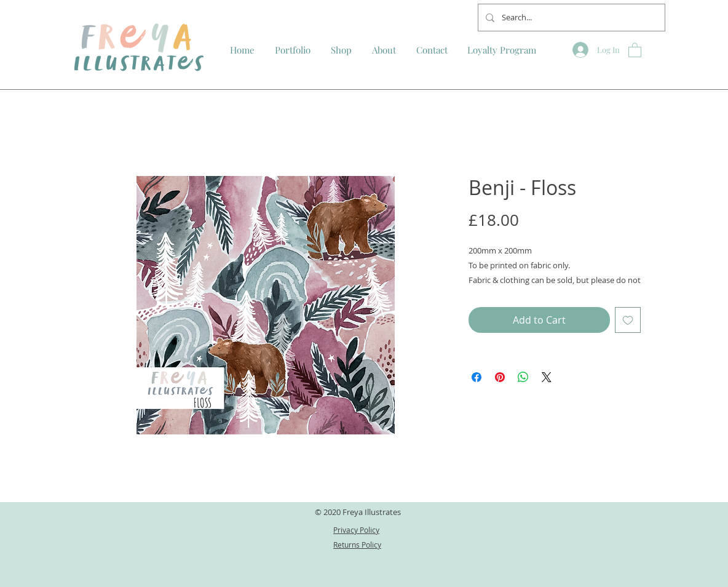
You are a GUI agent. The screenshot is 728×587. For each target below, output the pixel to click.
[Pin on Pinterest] (500, 377)
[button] (635, 50)
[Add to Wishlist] (628, 320)
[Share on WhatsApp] (523, 377)
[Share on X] (547, 377)
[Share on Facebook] (477, 377)
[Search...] (570, 18)
